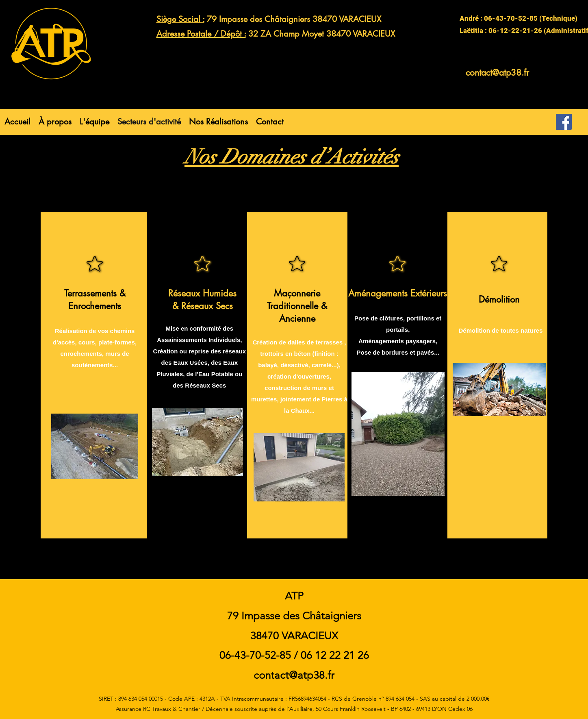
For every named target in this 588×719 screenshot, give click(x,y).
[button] (218, 122)
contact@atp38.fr (497, 73)
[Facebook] (564, 122)
